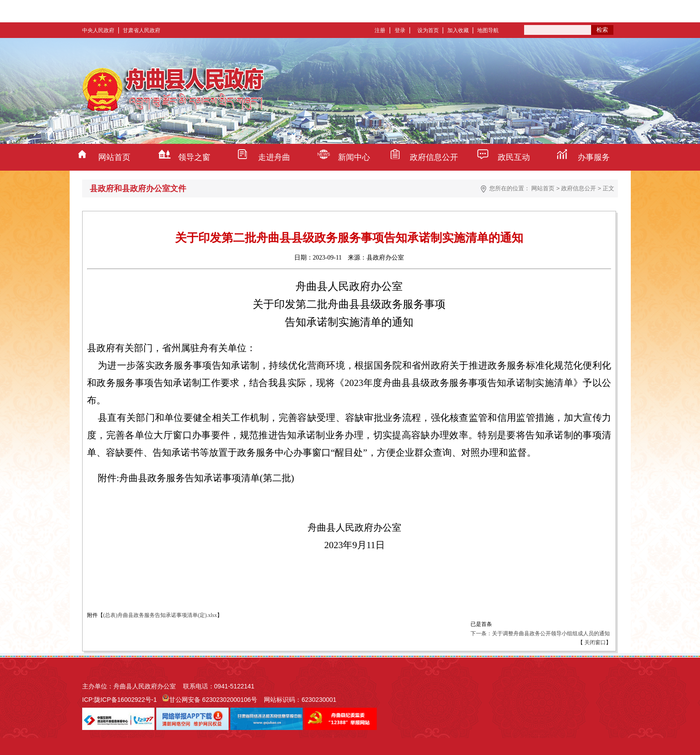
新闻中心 (354, 157)
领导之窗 (194, 157)
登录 (400, 30)
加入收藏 (458, 30)
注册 (380, 30)
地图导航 (488, 30)
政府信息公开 (434, 157)
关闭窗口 (594, 642)
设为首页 (428, 30)
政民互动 (514, 157)
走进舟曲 (274, 157)
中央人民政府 (98, 30)
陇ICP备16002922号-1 (125, 700)
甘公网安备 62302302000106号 (213, 700)
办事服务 (594, 157)
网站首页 (114, 157)
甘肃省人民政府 (142, 30)
